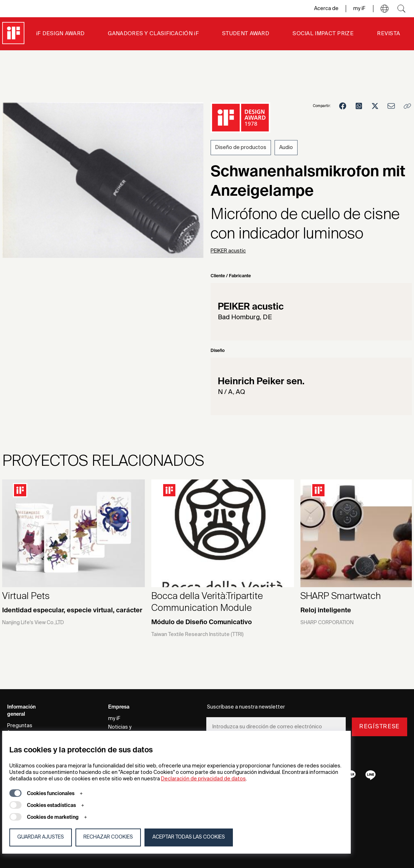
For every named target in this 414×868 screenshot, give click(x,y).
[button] (385, 9)
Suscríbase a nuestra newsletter (246, 707)
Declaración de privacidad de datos (203, 779)
